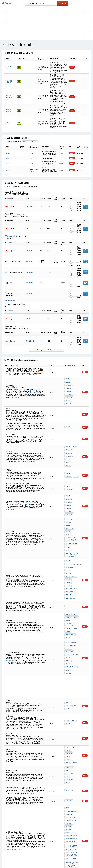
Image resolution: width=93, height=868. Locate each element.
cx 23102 (68, 600)
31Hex (67, 564)
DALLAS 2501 (69, 505)
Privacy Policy (25, 861)
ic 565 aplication (71, 612)
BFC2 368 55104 (70, 808)
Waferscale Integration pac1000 (72, 513)
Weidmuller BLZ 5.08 (72, 580)
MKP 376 (76, 615)
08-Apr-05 (75, 798)
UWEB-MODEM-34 (71, 744)
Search (62, 3)
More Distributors (10, 301)
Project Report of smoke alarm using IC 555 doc (72, 779)
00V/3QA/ (68, 712)
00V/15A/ (68, 691)
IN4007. (68, 419)
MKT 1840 (68, 610)
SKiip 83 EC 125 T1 (71, 783)
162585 (68, 577)
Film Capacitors (71, 597)
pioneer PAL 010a (71, 775)
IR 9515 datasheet (71, 517)
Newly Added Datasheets (11, 861)
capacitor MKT (70, 810)
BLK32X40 (68, 756)
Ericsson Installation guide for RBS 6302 (72, 792)
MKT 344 (68, 607)
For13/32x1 (69, 709)
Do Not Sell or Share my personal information (46, 861)
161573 (68, 591)
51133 (73, 648)
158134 (68, 584)
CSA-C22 (68, 544)
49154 (67, 827)
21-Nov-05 (75, 473)
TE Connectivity (11, 236)
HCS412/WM (69, 746)
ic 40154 (75, 607)
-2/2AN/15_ (69, 734)
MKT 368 (68, 805)
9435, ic (68, 520)
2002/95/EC (69, 386)
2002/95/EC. (69, 384)
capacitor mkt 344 (72, 605)
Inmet (31, 158)
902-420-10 (30, 319)
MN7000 (68, 665)
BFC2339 (68, 539)
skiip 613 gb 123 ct (71, 763)
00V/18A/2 (69, 693)
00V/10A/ (68, 696)
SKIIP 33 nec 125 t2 (71, 761)
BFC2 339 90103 (70, 552)
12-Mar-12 (69, 391)
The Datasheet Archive (8, 3)
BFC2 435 (68, 396)
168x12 (75, 439)
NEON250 (75, 751)
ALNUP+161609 (70, 589)
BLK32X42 (68, 758)
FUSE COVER (69, 714)
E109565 (75, 544)
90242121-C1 (30, 207)
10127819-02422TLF (8, 111)
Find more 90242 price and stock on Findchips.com (46, 350)
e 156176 (68, 575)
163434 (75, 575)
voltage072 (69, 724)
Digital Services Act (68, 861)
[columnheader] (10, 59)
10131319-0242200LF (8, 81)
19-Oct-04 (75, 824)
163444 (74, 584)
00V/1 (67, 688)
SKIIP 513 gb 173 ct (71, 768)
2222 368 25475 (70, 800)
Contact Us (79, 861)
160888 (68, 700)
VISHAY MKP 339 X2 (71, 549)
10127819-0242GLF (8, 123)
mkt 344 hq (69, 602)
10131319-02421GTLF (8, 97)
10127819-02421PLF (8, 67)
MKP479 (19, 442)
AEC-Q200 (33, 388)
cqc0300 (68, 394)
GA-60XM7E (69, 753)
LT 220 (67, 461)
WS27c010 (69, 509)
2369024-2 (29, 251)
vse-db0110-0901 (71, 595)
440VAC (68, 707)
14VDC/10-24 (69, 704)
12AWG (73, 688)
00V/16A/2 (69, 698)
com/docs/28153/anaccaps (74, 532)
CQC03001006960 (71, 542)
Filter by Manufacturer (14, 142)
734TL (67, 741)
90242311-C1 (30, 341)
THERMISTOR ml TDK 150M (72, 771)
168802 (68, 586)
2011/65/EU (69, 381)
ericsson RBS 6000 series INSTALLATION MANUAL (72, 787)
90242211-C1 (30, 229)
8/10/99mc (69, 500)
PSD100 (68, 507)
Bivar (31, 153)
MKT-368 (68, 816)
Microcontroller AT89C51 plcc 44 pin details (72, 524)
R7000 (18, 660)
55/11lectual (70, 534)
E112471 (68, 547)
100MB (68, 751)
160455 (74, 572)
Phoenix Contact (34, 171)
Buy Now (86, 207)
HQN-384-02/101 (70, 803)
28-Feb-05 (75, 459)
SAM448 (75, 502)
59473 (67, 648)
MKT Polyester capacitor (72, 813)
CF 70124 (68, 615)
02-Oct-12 (75, 449)
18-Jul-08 (68, 537)
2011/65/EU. (69, 389)
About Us (87, 861)
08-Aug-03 (75, 646)
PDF (72, 67)
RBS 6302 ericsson (71, 766)
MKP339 (19, 385)
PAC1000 (68, 502)
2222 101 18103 (70, 557)
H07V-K (68, 572)
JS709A (68, 449)
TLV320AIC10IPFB (71, 748)
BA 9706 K (75, 520)
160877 (76, 698)
